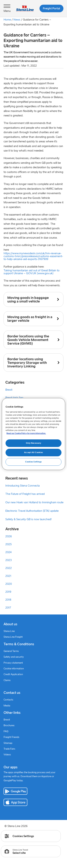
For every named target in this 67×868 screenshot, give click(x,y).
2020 (9, 584)
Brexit (9, 390)
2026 (9, 536)
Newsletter (12, 461)
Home (7, 20)
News (17, 20)
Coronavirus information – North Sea (28, 429)
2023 (8, 560)
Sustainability (13, 469)
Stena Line (9, 631)
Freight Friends (11, 737)
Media (7, 706)
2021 (8, 576)
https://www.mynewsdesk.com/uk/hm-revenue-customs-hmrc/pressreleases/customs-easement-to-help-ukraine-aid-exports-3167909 (33, 256)
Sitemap (8, 743)
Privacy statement (13, 663)
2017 (8, 608)
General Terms (11, 651)
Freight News (13, 437)
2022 (9, 568)
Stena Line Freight (13, 637)
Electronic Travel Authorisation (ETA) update (32, 511)
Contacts (8, 700)
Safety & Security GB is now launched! (28, 519)
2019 (8, 592)
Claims (7, 680)
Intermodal (12, 453)
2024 (8, 552)
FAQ (6, 732)
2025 (8, 544)
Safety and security (14, 657)
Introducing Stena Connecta (23, 486)
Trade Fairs (9, 749)
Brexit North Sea (15, 406)
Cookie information (14, 669)
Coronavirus (13, 413)
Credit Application (13, 674)
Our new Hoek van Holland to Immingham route (34, 502)
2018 (8, 600)
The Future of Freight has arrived (25, 494)
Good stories (13, 445)
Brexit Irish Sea (14, 398)
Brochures (9, 726)
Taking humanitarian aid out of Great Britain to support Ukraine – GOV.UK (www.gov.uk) (32, 272)
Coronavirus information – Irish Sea (27, 421)
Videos (7, 755)
